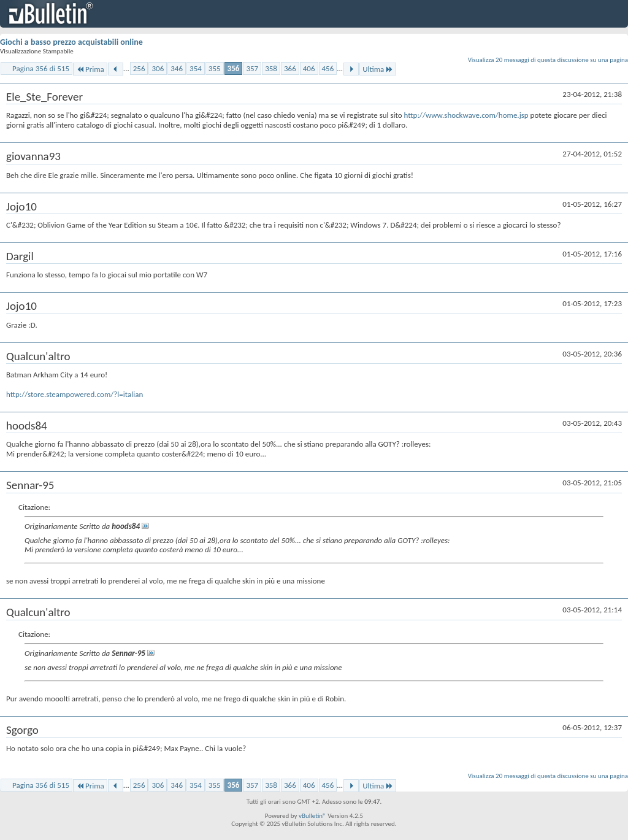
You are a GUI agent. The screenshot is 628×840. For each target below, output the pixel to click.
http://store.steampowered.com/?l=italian (75, 394)
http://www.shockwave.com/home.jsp (466, 115)
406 (309, 68)
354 (196, 68)
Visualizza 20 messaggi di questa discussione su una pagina (548, 60)
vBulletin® (312, 816)
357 (252, 68)
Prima (90, 69)
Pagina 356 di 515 (41, 68)
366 (290, 68)
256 (139, 68)
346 (177, 68)
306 (158, 68)
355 (215, 68)
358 (271, 68)
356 (234, 68)
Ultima (378, 69)
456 (328, 68)
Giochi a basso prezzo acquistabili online (71, 42)
